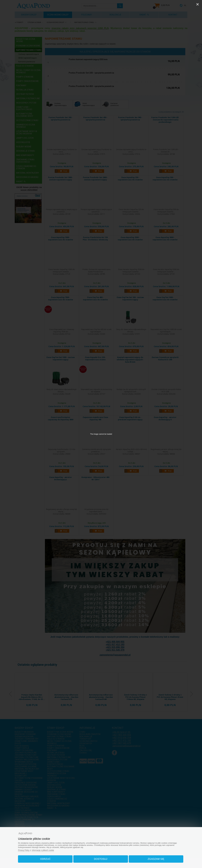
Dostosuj (101, 858)
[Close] (198, 4)
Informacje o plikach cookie (46, 850)
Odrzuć (47, 858)
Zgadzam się (155, 858)
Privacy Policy (26, 850)
